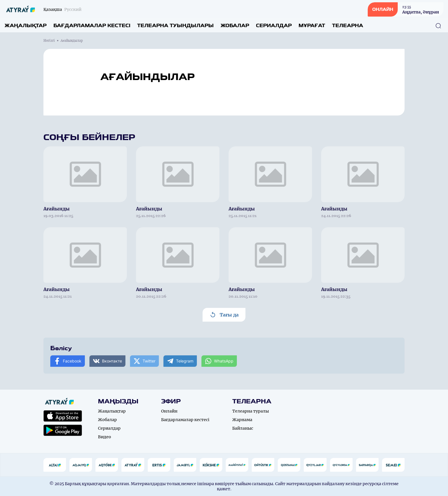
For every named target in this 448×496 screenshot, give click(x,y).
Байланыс (243, 428)
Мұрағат (312, 26)
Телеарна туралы (251, 411)
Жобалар (235, 26)
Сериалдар (274, 26)
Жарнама (242, 420)
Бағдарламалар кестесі (92, 26)
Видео (105, 437)
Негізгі (49, 41)
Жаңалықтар (26, 26)
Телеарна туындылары (175, 26)
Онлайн (169, 411)
